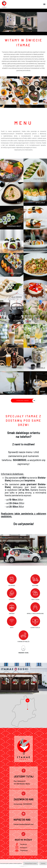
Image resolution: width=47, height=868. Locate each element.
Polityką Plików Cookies (31, 863)
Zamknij (43, 863)
